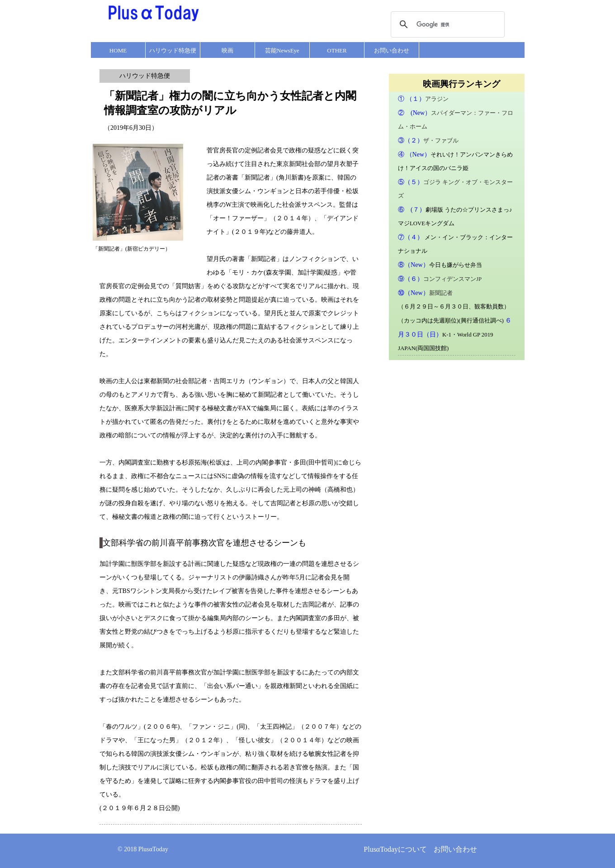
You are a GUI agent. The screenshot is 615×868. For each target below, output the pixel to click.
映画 (227, 50)
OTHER (337, 50)
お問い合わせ (392, 50)
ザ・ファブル (441, 141)
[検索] (446, 24)
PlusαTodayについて (395, 849)
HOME (118, 50)
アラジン (437, 99)
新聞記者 (441, 293)
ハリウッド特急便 (173, 50)
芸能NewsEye (282, 50)
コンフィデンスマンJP (452, 279)
